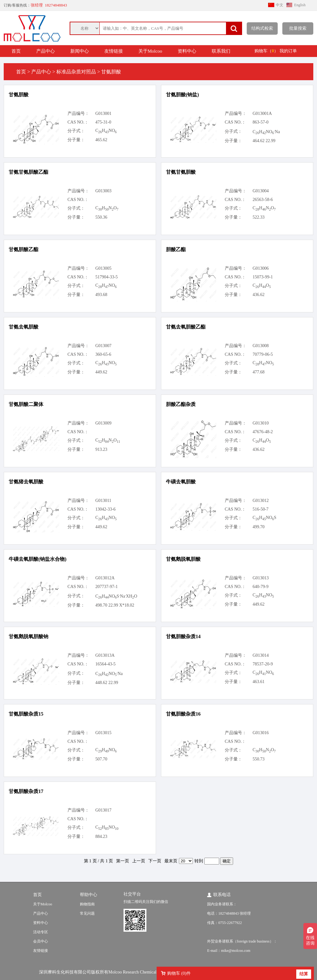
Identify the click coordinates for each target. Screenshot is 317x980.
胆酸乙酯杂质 (181, 404)
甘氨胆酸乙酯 (24, 249)
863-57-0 (261, 122)
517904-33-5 (106, 277)
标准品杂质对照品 (76, 72)
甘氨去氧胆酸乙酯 (186, 327)
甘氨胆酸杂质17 (26, 791)
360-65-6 (103, 354)
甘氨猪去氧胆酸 (26, 482)
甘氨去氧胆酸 (24, 327)
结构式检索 (262, 28)
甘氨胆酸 (19, 95)
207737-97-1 (106, 587)
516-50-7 (261, 509)
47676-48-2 (263, 432)
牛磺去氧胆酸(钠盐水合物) (38, 559)
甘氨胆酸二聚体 (26, 404)
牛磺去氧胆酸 (181, 482)
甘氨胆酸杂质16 (183, 714)
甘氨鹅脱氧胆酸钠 (28, 636)
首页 (16, 51)
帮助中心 (89, 895)
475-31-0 (103, 122)
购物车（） (266, 51)
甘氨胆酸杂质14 (183, 636)
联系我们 (221, 51)
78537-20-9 (263, 664)
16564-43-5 (105, 664)
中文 (280, 5)
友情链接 (114, 51)
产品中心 (46, 51)
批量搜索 (298, 28)
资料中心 (187, 51)
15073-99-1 (263, 277)
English (300, 5)
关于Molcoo (150, 51)
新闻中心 (80, 51)
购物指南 (87, 904)
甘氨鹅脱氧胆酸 (183, 559)
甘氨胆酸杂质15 (26, 714)
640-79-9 (261, 587)
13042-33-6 (105, 509)
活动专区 (41, 932)
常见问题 (87, 913)
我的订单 (288, 51)
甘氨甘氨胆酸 (181, 172)
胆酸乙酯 (176, 249)
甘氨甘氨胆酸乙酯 (28, 172)
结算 (304, 974)
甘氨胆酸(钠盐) (182, 95)
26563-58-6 (263, 200)
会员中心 (41, 941)
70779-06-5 (263, 354)
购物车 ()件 (179, 973)
